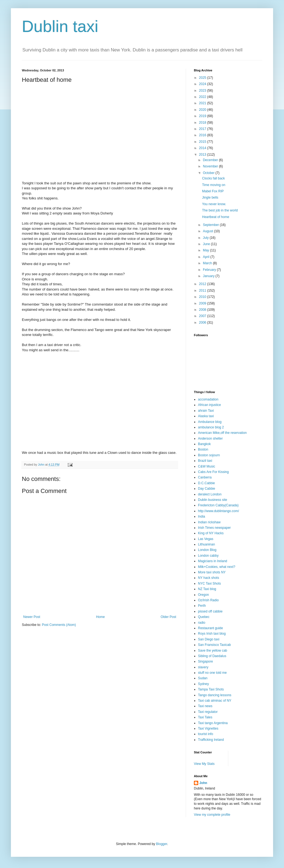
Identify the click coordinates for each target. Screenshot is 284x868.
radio (202, 623)
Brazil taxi (205, 461)
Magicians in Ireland (213, 561)
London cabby (208, 556)
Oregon (203, 595)
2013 (203, 155)
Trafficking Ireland (211, 740)
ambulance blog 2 (211, 427)
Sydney (203, 684)
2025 (203, 78)
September (211, 225)
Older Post (168, 617)
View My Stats (204, 764)
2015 (203, 142)
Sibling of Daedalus (212, 656)
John (203, 783)
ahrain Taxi (206, 411)
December (211, 160)
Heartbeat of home (216, 217)
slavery (203, 667)
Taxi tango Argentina (213, 723)
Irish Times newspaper (214, 528)
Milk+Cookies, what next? (217, 567)
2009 (203, 303)
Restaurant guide (210, 628)
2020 (203, 110)
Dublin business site (213, 500)
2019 (203, 116)
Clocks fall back (213, 178)
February (210, 270)
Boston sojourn (209, 455)
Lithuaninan (206, 544)
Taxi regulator (208, 712)
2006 (203, 323)
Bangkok (204, 444)
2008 (203, 310)
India (202, 516)
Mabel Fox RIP (213, 191)
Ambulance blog (210, 422)
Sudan (203, 678)
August (208, 231)
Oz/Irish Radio (208, 600)
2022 (203, 97)
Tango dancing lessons (215, 695)
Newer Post (32, 617)
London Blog (207, 550)
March (208, 263)
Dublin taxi (60, 26)
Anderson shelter (210, 439)
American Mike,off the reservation (222, 433)
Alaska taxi (206, 416)
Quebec (204, 617)
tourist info (205, 734)
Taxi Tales (205, 717)
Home (100, 617)
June (207, 244)
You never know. (214, 204)
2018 (203, 123)
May (206, 250)
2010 (203, 297)
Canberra (205, 477)
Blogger (162, 844)
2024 (203, 84)
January (209, 276)
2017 (203, 129)
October (209, 173)
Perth (202, 606)
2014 (203, 148)
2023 (203, 91)
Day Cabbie (207, 489)
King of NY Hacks (211, 533)
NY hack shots (208, 578)
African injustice (209, 405)
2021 (203, 103)
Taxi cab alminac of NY (215, 701)
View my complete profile (212, 815)
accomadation (208, 399)
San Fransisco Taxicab (215, 645)
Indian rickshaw (209, 522)
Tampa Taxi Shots (211, 689)
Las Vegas (206, 539)
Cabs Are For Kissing (213, 472)
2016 (203, 135)
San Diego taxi (209, 639)
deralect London (210, 494)
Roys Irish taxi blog (212, 634)
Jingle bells (210, 198)
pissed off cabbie (210, 611)
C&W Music (207, 466)
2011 (203, 291)
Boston (203, 449)
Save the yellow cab (213, 651)
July (206, 238)
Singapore (205, 661)
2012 (203, 284)
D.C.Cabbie (206, 483)
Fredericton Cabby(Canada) (218, 505)
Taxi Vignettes (208, 728)
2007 (203, 316)
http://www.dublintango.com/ (218, 511)
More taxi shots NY (212, 572)
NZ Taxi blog (207, 589)
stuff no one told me (212, 673)
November (211, 166)
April (207, 257)
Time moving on (214, 185)
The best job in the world (220, 210)
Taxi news (205, 706)
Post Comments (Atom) (59, 625)
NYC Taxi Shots (209, 583)
